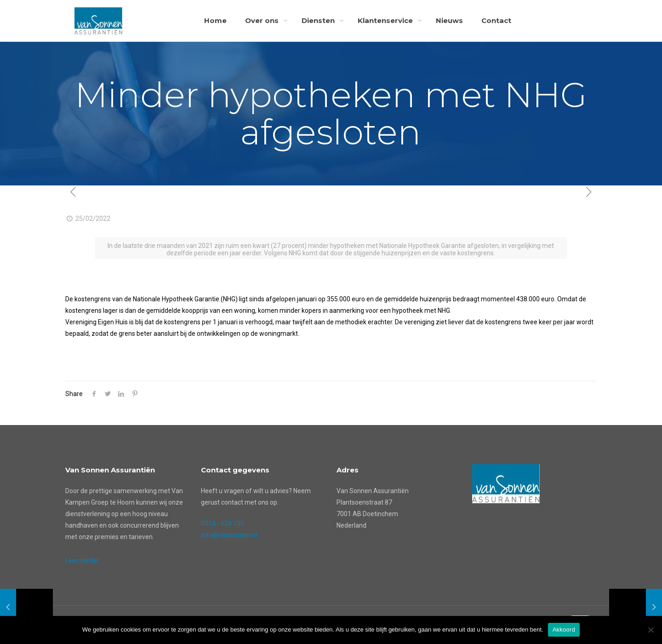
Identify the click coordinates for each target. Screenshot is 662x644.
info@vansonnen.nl (229, 535)
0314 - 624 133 (223, 523)
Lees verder (82, 560)
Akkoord (564, 630)
